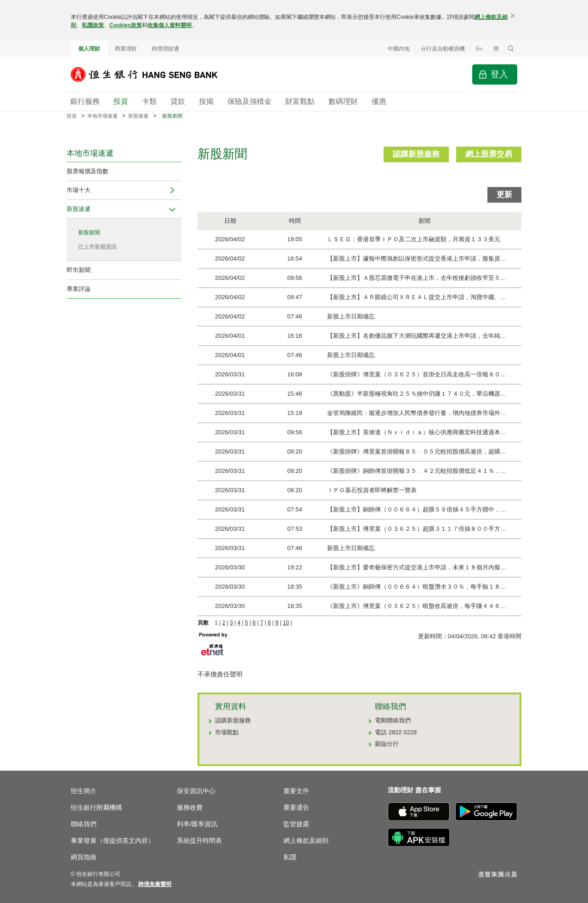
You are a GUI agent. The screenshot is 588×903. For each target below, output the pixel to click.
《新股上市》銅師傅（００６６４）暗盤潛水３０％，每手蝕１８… (417, 587)
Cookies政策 (126, 25)
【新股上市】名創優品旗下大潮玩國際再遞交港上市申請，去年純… (417, 336)
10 (286, 623)
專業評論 (79, 289)
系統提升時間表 (199, 841)
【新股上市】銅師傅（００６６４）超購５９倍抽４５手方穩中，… (417, 509)
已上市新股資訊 (97, 247)
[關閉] (513, 16)
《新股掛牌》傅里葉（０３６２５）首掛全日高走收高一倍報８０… (417, 374)
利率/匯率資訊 (197, 824)
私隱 (290, 857)
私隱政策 (93, 25)
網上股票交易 (489, 154)
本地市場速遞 (102, 116)
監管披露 (296, 824)
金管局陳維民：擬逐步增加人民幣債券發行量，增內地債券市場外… (417, 413)
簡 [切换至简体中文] (496, 49)
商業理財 (126, 49)
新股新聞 (89, 233)
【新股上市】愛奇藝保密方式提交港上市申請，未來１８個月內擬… (417, 567)
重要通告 (296, 807)
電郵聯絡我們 (393, 720)
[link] (155, 884)
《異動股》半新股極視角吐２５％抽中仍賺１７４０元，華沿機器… (417, 394)
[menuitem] (172, 190)
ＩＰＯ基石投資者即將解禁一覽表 (372, 490)
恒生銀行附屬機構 (96, 807)
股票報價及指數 (88, 171)
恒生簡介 (84, 791)
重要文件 (296, 791)
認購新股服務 (416, 154)
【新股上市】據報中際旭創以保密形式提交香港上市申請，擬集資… (417, 258)
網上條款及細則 (306, 841)
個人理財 (89, 49)
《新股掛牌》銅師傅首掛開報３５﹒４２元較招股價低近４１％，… (417, 471)
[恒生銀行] (151, 74)
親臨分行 (387, 744)
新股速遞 (138, 116)
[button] (511, 49)
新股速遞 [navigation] (79, 209)
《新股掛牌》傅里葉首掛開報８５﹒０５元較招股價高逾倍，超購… (417, 451)
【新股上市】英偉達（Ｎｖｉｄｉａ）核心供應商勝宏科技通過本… (417, 432)
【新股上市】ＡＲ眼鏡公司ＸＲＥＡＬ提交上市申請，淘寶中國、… (417, 297)
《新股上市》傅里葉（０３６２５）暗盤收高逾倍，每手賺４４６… (417, 606)
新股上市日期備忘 (351, 316)
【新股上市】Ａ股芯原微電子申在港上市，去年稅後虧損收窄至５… (417, 278)
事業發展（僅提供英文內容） (113, 841)
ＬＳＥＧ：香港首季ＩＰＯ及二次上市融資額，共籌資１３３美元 (414, 239)
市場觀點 (227, 732)
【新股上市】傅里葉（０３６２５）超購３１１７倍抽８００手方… (417, 529)
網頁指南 (84, 857)
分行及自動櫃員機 (443, 49)
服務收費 (190, 807)
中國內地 (399, 49)
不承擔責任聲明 (220, 674)
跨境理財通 (165, 49)
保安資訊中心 (196, 791)
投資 (72, 116)
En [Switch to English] (479, 48)
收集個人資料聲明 (170, 25)
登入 (499, 74)
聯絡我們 (84, 824)
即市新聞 (79, 270)
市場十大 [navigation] (79, 190)
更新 (504, 195)
